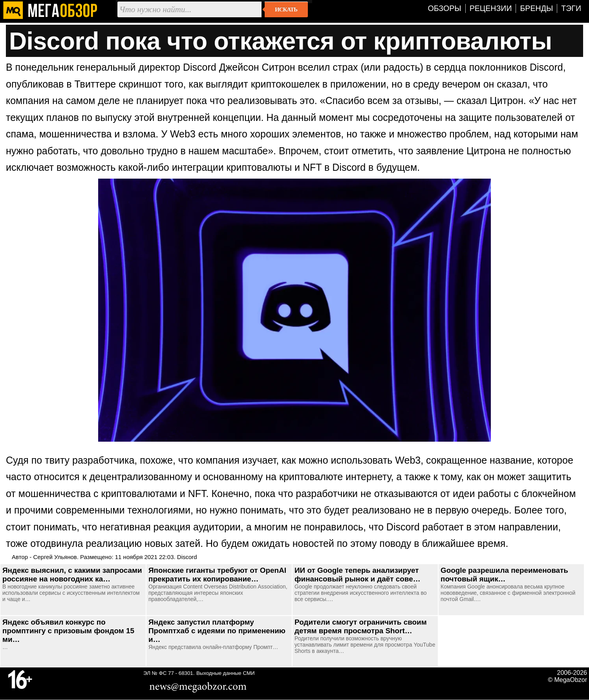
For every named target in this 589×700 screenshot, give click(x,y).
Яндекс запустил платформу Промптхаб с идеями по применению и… (217, 631)
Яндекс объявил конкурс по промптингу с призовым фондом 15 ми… (68, 631)
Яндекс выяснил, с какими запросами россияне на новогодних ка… (72, 575)
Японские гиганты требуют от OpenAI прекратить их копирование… (217, 575)
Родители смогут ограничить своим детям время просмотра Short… (361, 626)
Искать (286, 9)
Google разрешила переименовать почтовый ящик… (504, 575)
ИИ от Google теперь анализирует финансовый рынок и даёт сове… (358, 575)
